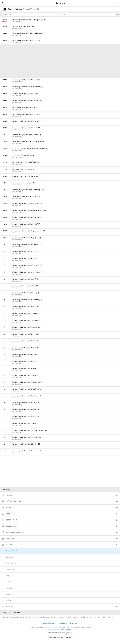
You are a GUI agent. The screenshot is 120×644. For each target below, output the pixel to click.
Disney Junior (10, 569)
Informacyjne (11, 520)
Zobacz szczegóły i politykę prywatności (60, 630)
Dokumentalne (12, 526)
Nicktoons (9, 594)
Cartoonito (9, 557)
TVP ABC (9, 600)
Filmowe (9, 508)
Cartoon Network (11, 551)
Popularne (10, 495)
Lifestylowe (11, 539)
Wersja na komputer (49, 623)
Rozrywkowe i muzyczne (15, 532)
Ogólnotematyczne (14, 501)
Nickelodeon (10, 588)
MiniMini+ (9, 582)
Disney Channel (11, 563)
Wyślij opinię (63, 623)
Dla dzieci (10, 545)
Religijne (9, 607)
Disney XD (9, 576)
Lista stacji (74, 623)
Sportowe (10, 514)
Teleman (60, 3)
